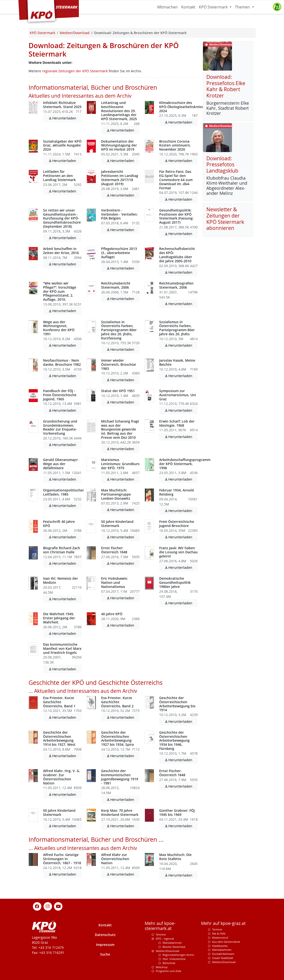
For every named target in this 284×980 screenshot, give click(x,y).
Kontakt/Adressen (223, 954)
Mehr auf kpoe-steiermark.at (160, 926)
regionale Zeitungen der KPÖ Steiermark (75, 71)
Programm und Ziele (168, 971)
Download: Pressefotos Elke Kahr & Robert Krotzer (226, 86)
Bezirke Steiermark (174, 947)
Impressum (105, 945)
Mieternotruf (220, 938)
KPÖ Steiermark (214, 7)
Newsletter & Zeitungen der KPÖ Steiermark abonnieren (225, 219)
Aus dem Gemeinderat (226, 942)
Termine (161, 934)
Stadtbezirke (220, 946)
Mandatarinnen (172, 943)
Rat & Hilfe (219, 933)
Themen (243, 7)
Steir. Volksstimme (174, 959)
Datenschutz (105, 935)
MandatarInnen (222, 950)
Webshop (162, 967)
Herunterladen (65, 118)
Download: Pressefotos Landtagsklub (222, 165)
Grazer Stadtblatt (223, 958)
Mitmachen (168, 7)
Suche (105, 954)
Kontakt (188, 7)
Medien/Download (168, 951)
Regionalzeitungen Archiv (178, 955)
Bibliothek (169, 963)
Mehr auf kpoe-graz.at (223, 923)
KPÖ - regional (165, 939)
